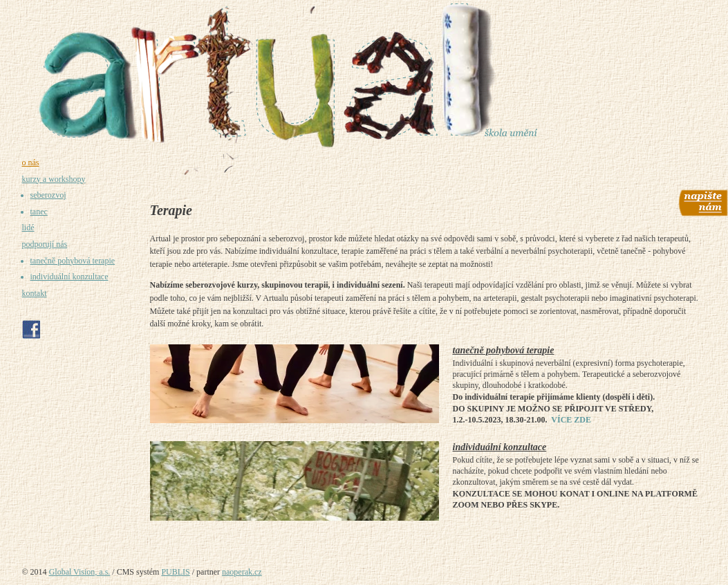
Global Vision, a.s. (80, 572)
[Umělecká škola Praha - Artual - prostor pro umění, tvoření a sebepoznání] (364, 75)
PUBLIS (175, 572)
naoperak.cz (242, 572)
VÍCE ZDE (571, 420)
